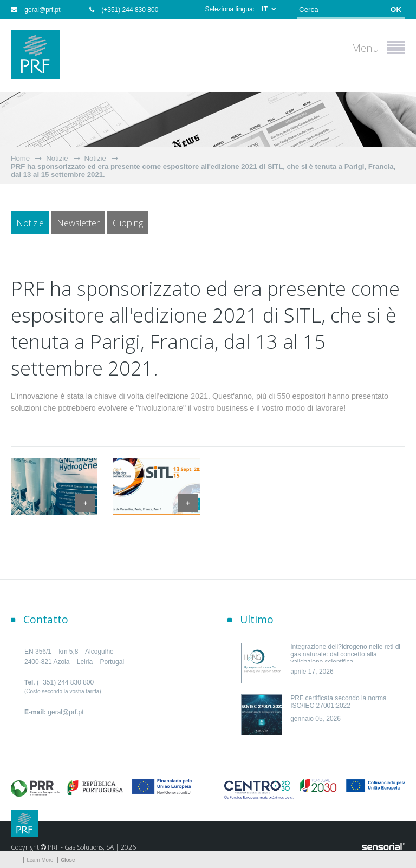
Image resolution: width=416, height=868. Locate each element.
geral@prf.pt (36, 10)
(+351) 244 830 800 (124, 10)
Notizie (57, 158)
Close (68, 860)
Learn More (40, 860)
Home (20, 158)
